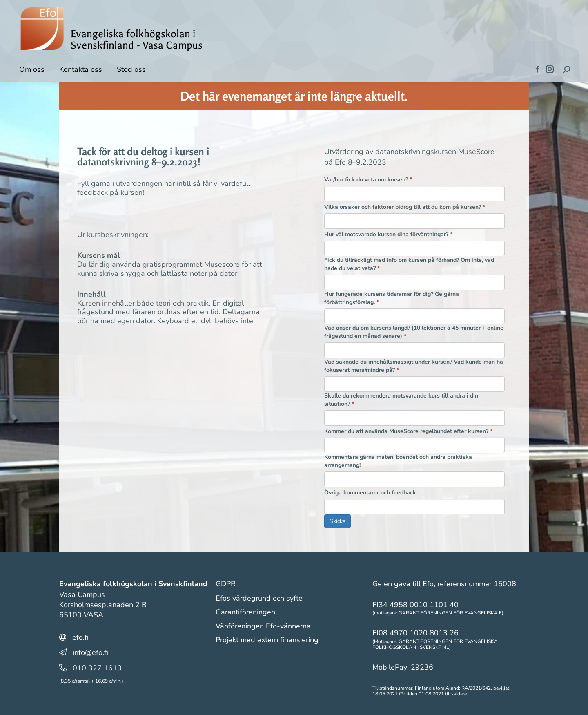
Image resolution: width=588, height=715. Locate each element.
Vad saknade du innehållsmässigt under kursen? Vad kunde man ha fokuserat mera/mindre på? (414, 366)
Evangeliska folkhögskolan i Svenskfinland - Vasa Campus (137, 40)
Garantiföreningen (245, 612)
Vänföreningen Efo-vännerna (263, 626)
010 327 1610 (97, 668)
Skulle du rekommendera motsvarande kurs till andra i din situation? (401, 400)
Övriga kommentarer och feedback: (371, 493)
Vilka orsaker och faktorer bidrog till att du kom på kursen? (405, 207)
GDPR (226, 584)
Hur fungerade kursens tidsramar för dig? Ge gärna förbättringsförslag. (392, 298)
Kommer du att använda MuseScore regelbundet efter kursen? (408, 431)
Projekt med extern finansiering (267, 640)
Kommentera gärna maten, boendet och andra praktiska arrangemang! (398, 461)
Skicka (337, 521)
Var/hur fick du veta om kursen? (368, 180)
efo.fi (80, 637)
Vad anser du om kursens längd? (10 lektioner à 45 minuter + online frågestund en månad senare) (414, 332)
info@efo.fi (90, 652)
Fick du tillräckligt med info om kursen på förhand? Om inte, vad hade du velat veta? (409, 264)
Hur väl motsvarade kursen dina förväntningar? (388, 234)
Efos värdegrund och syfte (259, 598)
